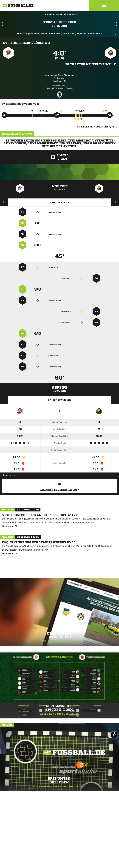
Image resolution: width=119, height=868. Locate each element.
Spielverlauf (60, 202)
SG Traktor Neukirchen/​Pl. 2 (91, 64)
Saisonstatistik (59, 400)
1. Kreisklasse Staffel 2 (79, 15)
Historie (4, 399)
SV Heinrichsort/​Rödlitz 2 (26, 43)
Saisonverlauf (115, 399)
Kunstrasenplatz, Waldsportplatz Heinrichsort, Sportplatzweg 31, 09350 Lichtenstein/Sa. (67, 34)
